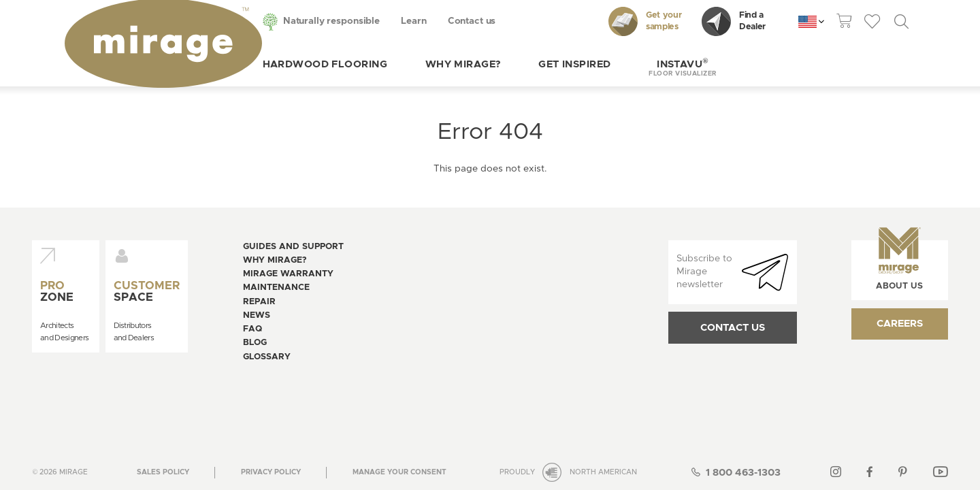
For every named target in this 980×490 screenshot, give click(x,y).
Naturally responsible (284, 21)
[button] (636, 64)
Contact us (424, 21)
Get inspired (527, 64)
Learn (366, 21)
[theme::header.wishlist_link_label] (872, 22)
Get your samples (645, 21)
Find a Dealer (734, 21)
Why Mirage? (415, 64)
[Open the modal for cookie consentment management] (399, 381)
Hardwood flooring (278, 64)
